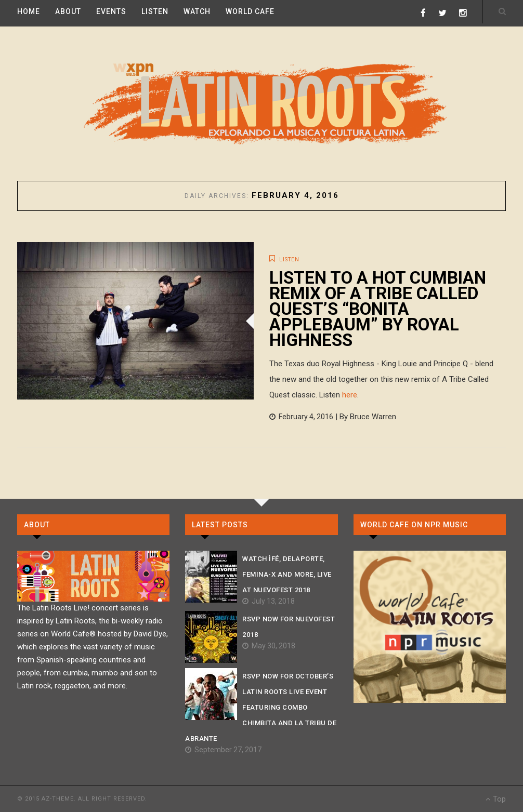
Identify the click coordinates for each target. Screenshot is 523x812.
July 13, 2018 (269, 601)
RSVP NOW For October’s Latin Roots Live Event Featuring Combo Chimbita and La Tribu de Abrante (261, 707)
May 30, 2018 (269, 646)
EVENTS (111, 11)
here (350, 395)
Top (496, 799)
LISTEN (155, 11)
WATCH (197, 11)
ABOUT (68, 11)
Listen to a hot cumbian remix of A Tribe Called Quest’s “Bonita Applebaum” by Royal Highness (378, 309)
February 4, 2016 (301, 417)
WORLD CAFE (250, 11)
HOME (29, 11)
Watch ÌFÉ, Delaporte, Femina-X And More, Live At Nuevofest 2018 (287, 574)
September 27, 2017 (223, 750)
